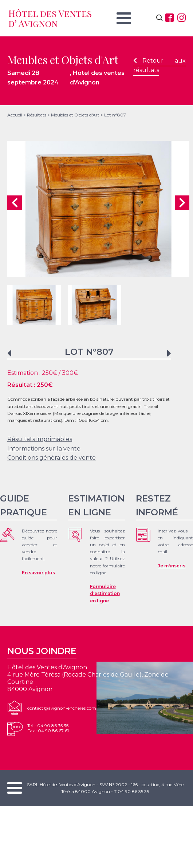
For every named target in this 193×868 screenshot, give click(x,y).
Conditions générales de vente (52, 458)
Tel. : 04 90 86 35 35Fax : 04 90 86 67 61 (48, 728)
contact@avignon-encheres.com (62, 708)
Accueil (15, 115)
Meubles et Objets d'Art (75, 115)
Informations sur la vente (44, 449)
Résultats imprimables (40, 439)
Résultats (37, 115)
